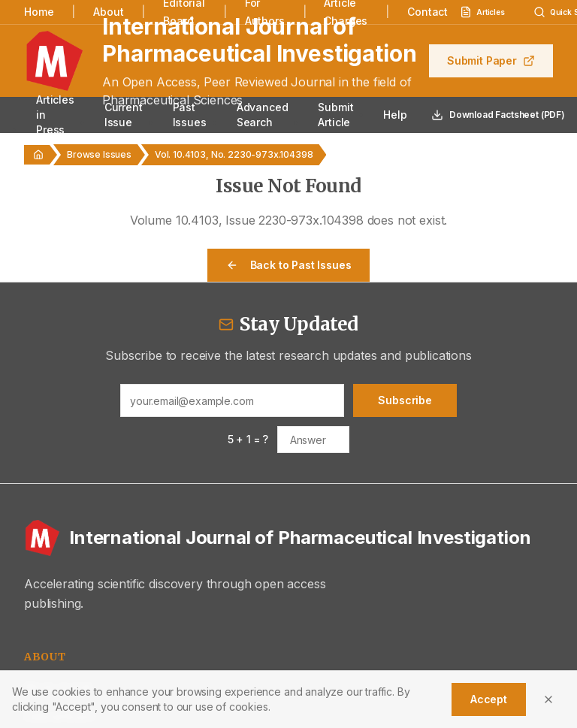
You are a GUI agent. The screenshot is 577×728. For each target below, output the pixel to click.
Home (39, 12)
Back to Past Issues (289, 265)
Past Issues (190, 115)
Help (395, 115)
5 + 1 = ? (248, 439)
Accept (489, 699)
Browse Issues (99, 154)
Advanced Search (263, 115)
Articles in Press (55, 115)
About (108, 12)
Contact (427, 12)
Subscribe (405, 400)
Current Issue (124, 115)
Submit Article (335, 115)
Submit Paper (491, 60)
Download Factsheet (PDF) (498, 115)
